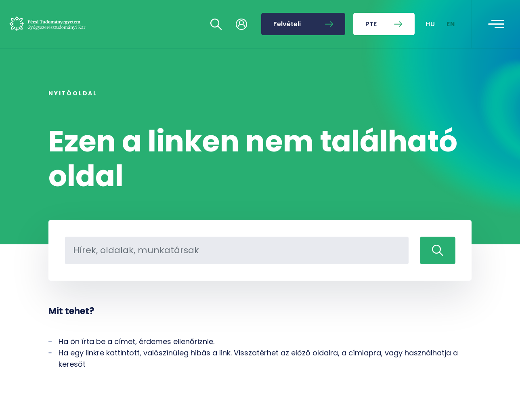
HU (431, 24)
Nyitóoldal (73, 93)
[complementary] (433, 360)
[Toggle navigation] (496, 24)
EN (451, 24)
